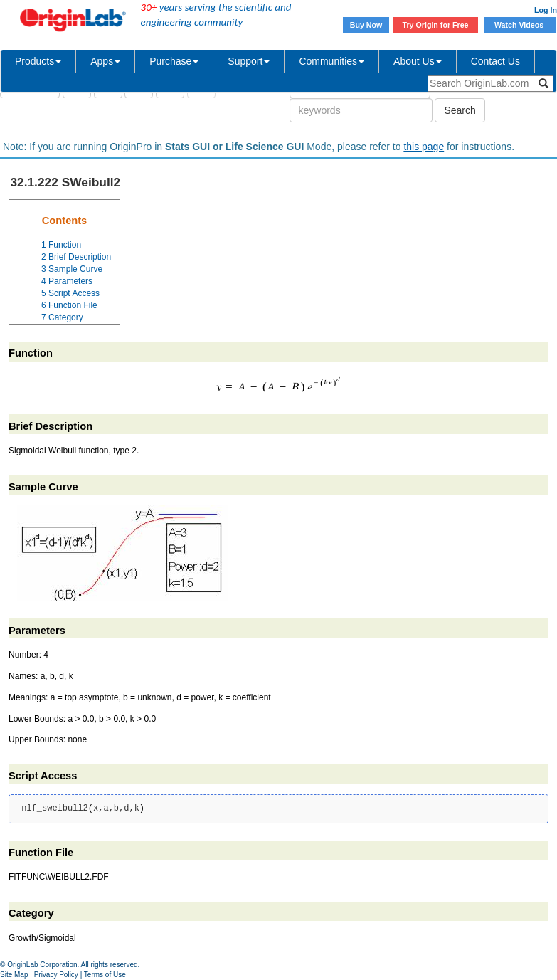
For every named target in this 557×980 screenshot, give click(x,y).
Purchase (174, 61)
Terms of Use (105, 975)
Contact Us (495, 61)
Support (249, 61)
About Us (418, 61)
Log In (546, 10)
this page (424, 147)
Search (460, 110)
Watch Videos (520, 25)
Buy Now (366, 25)
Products (38, 61)
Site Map (14, 975)
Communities (331, 61)
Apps (105, 61)
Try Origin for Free (436, 25)
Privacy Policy (56, 975)
